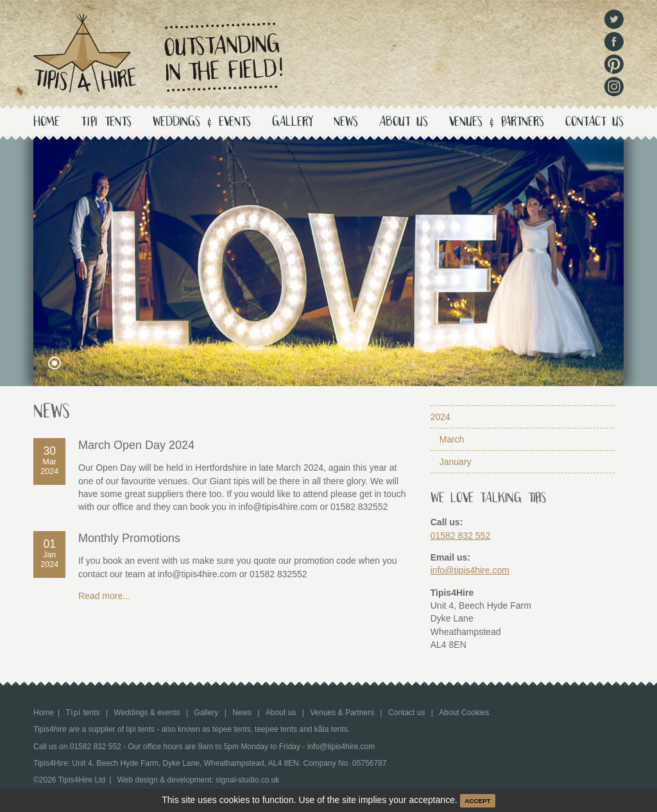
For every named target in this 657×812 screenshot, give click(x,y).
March (452, 439)
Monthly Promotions (129, 538)
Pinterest (614, 64)
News (346, 123)
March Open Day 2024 (136, 445)
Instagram (614, 87)
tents (106, 123)
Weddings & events (202, 123)
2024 (440, 417)
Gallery (292, 123)
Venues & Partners (497, 123)
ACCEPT (477, 801)
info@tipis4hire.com (470, 570)
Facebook (614, 42)
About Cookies (464, 713)
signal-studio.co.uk (247, 780)
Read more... (104, 596)
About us (404, 123)
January (456, 462)
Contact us (594, 123)
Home (47, 123)
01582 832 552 (460, 536)
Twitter (614, 19)
